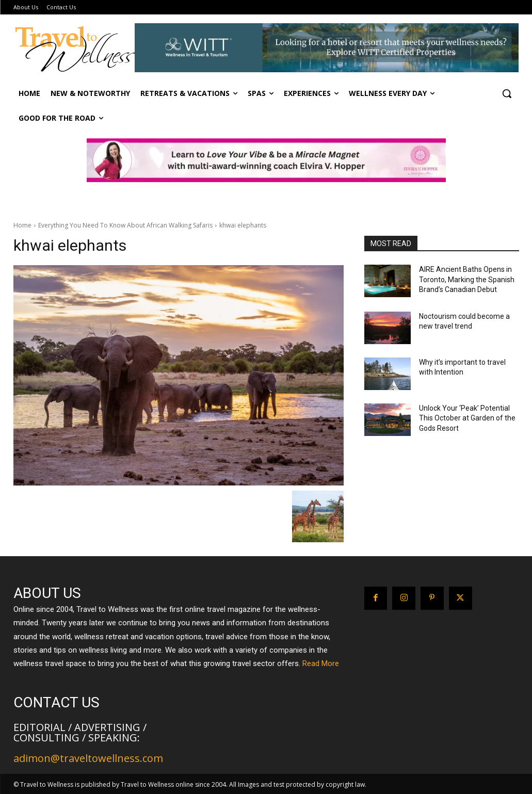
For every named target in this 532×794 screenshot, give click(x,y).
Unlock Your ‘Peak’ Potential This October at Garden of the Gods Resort (467, 418)
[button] (507, 93)
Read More (321, 663)
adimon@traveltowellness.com (88, 758)
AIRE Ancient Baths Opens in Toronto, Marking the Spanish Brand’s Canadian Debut (467, 279)
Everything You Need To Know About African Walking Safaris (125, 225)
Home (22, 225)
